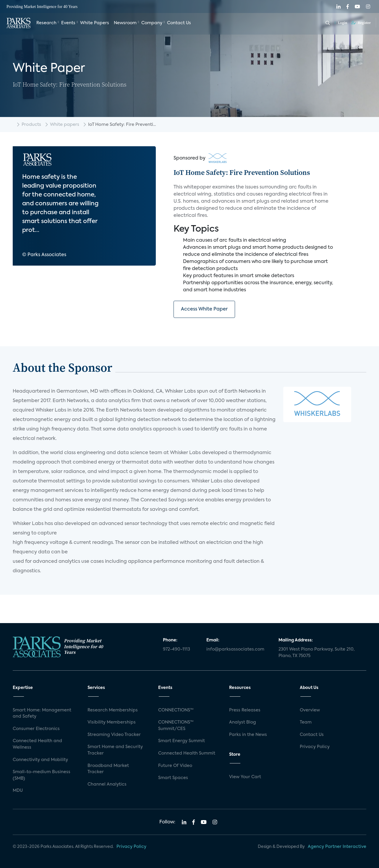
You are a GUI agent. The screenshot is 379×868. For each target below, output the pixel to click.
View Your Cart (245, 777)
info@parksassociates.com (235, 649)
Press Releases (245, 710)
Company (152, 23)
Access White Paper (204, 309)
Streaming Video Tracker (114, 735)
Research (46, 23)
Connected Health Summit (187, 753)
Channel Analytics (107, 784)
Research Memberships (113, 710)
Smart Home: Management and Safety (42, 713)
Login (341, 23)
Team (306, 722)
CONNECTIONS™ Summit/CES (176, 726)
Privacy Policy (315, 747)
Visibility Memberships (112, 722)
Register (361, 23)
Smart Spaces (173, 778)
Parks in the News (248, 735)
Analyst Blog (243, 722)
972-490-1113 (176, 649)
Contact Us (179, 23)
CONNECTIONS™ (176, 710)
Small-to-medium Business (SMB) (42, 775)
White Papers (95, 23)
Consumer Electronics (36, 729)
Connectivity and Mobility (40, 760)
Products (31, 125)
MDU (18, 791)
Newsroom (125, 23)
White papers (65, 125)
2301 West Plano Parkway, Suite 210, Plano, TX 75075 (316, 653)
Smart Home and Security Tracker (115, 750)
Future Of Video (175, 766)
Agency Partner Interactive (337, 847)
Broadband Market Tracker (108, 769)
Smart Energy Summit (182, 741)
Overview (310, 710)
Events (68, 23)
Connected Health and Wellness (37, 744)
